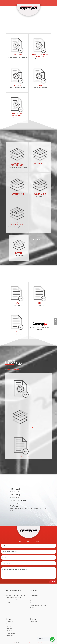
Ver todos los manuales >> (29, 400)
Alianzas (8, 624)
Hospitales (32, 603)
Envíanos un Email (18, 500)
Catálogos (9, 628)
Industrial (32, 608)
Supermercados (34, 595)
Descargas (8, 626)
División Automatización (12, 600)
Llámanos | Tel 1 (17, 489)
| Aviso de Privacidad (42, 643)
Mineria (32, 600)
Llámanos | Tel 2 (17, 495)
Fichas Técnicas (11, 633)
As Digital (13, 643)
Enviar (53, 582)
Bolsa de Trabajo (34, 621)
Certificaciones (9, 621)
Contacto (32, 624)
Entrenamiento (9, 636)
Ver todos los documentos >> (28, 457)
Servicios (8, 602)
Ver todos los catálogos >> (28, 427)
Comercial (32, 593)
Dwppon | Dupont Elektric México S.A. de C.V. (30, 643)
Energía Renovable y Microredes (38, 605)
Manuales (9, 631)
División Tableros (10, 593)
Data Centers (33, 598)
